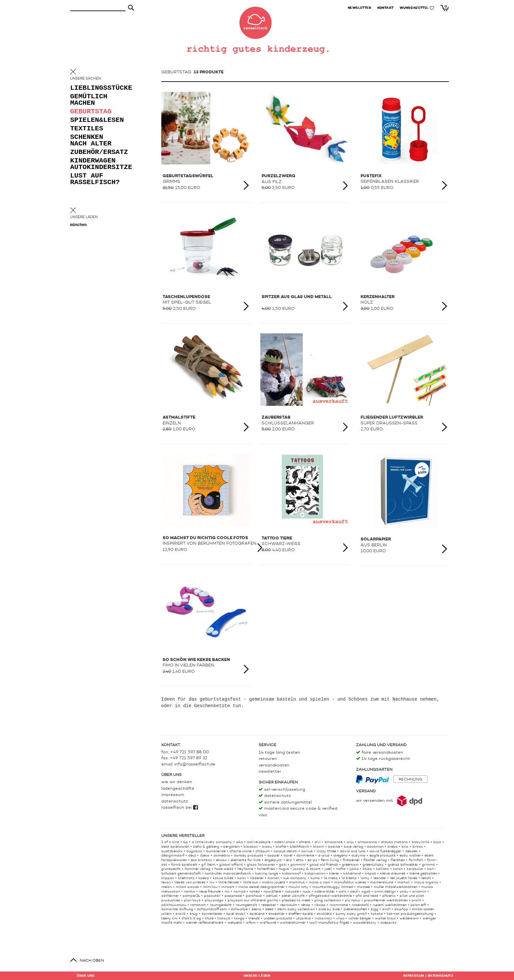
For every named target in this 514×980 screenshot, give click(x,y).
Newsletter (270, 772)
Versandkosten (274, 765)
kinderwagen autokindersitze (96, 164)
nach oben (92, 961)
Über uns (86, 976)
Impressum (173, 795)
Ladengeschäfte (178, 789)
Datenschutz (175, 801)
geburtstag (91, 112)
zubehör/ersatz (96, 152)
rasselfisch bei (180, 808)
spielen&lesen (96, 120)
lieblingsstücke (96, 88)
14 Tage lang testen (279, 753)
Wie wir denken (177, 782)
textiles (87, 129)
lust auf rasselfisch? (95, 179)
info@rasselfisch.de (195, 764)
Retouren (268, 759)
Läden (257, 976)
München (78, 225)
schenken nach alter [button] (91, 141)
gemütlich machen (89, 100)
